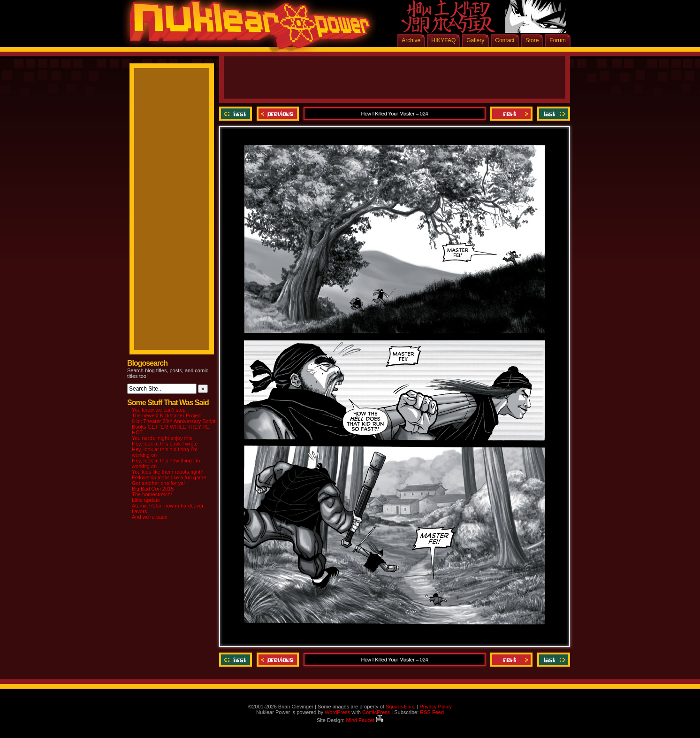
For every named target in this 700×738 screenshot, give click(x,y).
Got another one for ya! (158, 483)
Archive (411, 40)
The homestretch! (152, 494)
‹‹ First (237, 114)
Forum (558, 40)
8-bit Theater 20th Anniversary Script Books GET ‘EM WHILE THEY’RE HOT (174, 427)
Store (532, 40)
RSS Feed (432, 712)
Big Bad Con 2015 (153, 489)
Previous (278, 114)
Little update (146, 500)
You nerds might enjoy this (162, 438)
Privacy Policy (435, 707)
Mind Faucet (365, 720)
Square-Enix (400, 707)
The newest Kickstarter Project (167, 415)
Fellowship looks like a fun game (169, 477)
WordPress (337, 712)
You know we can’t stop (159, 410)
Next (511, 114)
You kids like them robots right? (167, 472)
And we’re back (149, 517)
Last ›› (552, 114)
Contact (505, 40)
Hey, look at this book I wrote (165, 444)
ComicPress (376, 712)
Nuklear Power (247, 28)
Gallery (475, 40)
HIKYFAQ (443, 40)
